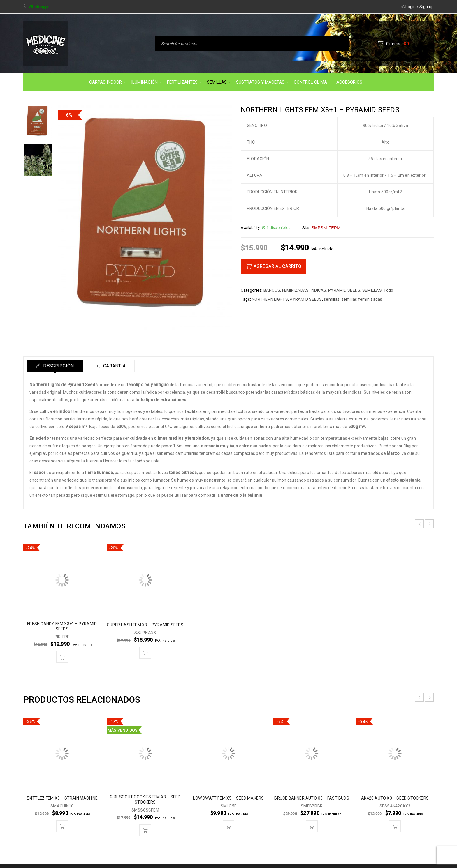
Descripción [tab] (58, 366)
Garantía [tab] (114, 366)
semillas (332, 299)
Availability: (251, 228)
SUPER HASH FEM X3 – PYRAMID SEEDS (145, 625)
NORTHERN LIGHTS (270, 299)
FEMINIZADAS (296, 290)
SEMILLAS (372, 290)
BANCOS (272, 290)
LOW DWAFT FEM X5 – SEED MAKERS (228, 798)
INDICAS (319, 290)
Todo (388, 290)
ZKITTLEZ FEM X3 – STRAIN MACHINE (62, 798)
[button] (62, 657)
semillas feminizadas (362, 299)
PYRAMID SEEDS (344, 290)
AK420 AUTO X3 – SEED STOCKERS (395, 798)
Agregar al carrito (277, 266)
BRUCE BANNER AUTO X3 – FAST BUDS (312, 798)
